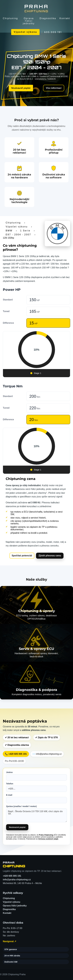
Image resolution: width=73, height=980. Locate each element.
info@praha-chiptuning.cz (17, 880)
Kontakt (65, 18)
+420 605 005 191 (12, 876)
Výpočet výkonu (25, 32)
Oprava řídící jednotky (29, 21)
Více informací (52, 88)
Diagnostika (48, 18)
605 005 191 (53, 32)
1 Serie (25, 231)
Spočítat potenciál (22, 556)
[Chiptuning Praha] (37, 8)
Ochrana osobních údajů (48, 839)
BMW (9, 231)
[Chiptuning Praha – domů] (14, 864)
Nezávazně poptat (22, 87)
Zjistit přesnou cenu (50, 556)
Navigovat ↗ (9, 941)
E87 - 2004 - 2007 (18, 235)
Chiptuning (10, 18)
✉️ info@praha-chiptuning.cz (47, 754)
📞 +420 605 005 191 (16, 754)
